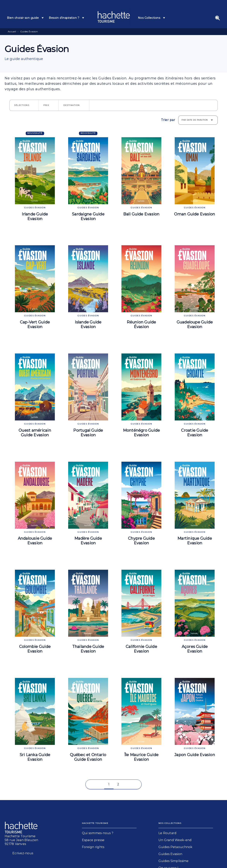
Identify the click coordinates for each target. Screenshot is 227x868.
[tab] (26, 18)
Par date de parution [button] (195, 120)
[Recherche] (218, 18)
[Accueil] (114, 17)
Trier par (168, 120)
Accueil (12, 31)
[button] (24, 105)
